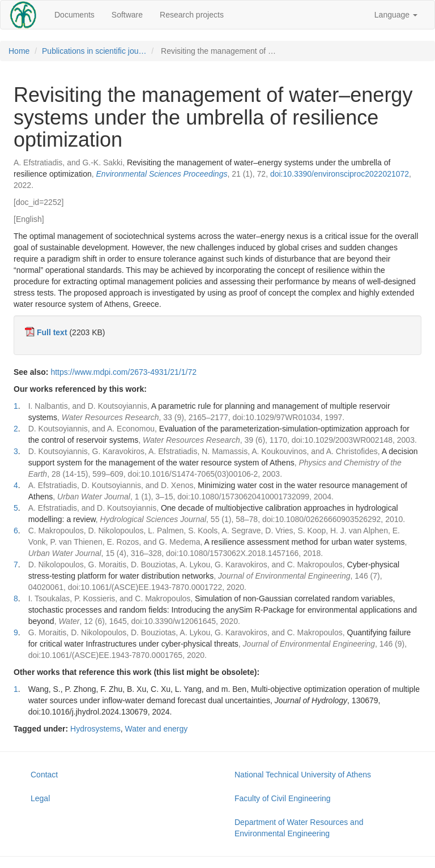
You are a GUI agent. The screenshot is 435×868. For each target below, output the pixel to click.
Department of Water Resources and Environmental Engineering (299, 828)
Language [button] (396, 15)
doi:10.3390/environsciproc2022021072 (340, 174)
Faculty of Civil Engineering (283, 798)
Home (19, 51)
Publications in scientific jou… (94, 51)
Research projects (192, 15)
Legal (40, 798)
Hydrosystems (95, 729)
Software (127, 15)
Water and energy (157, 729)
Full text (52, 332)
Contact (44, 775)
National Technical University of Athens (303, 775)
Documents (74, 15)
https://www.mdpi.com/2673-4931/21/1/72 (123, 372)
